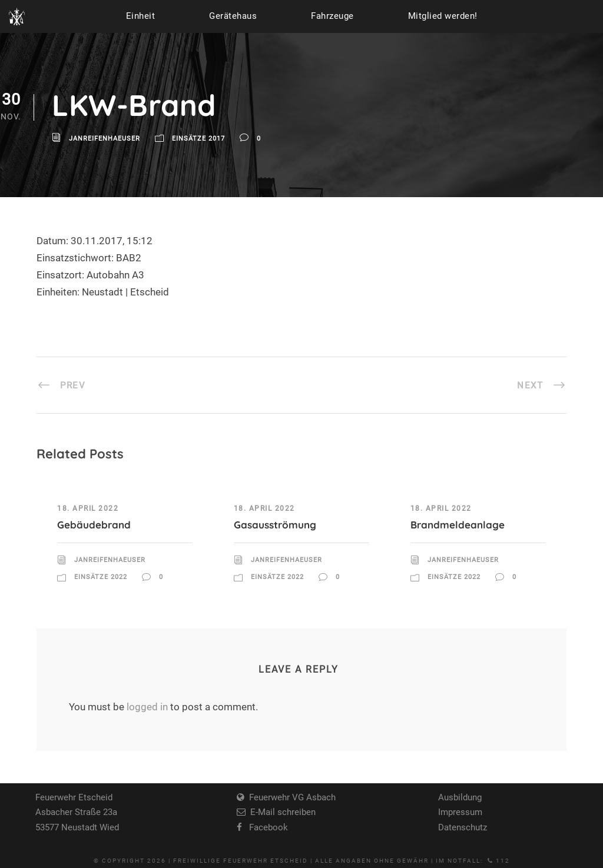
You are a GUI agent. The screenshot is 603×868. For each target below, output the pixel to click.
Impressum (460, 812)
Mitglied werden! (443, 16)
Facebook (265, 827)
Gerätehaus (233, 16)
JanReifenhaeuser (105, 139)
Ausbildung (460, 797)
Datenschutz (463, 827)
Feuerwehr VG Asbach (290, 797)
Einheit (141, 16)
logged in (147, 707)
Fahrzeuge (332, 16)
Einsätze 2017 (198, 139)
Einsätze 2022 (101, 577)
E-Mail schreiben (281, 812)
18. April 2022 (88, 508)
